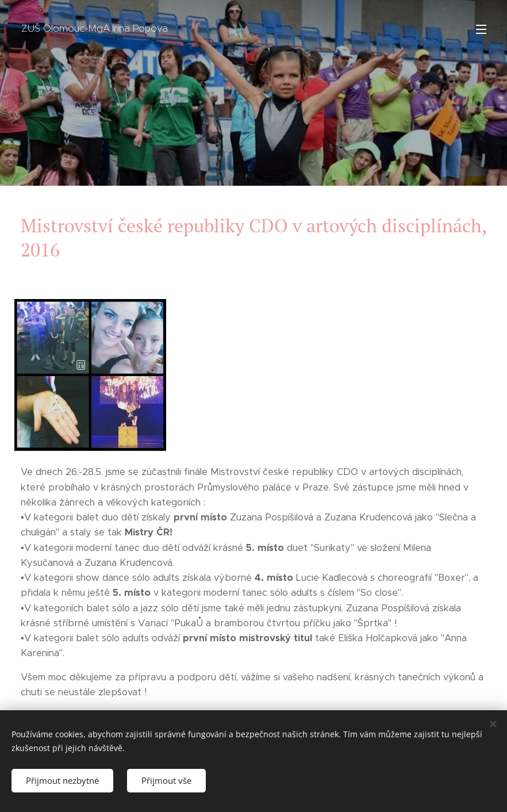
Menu (481, 29)
